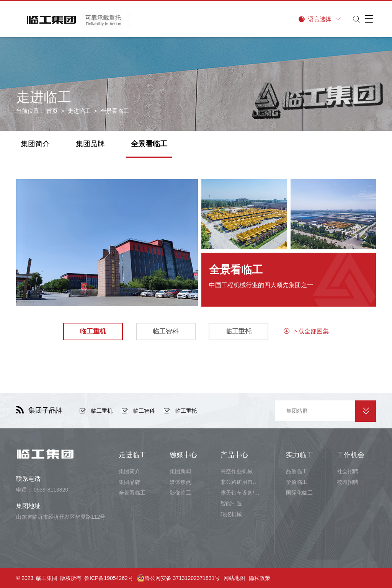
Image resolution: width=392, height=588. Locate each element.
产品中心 (234, 455)
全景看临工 (149, 144)
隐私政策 (260, 578)
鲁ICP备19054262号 (109, 578)
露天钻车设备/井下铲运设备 (242, 493)
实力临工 (300, 455)
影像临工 (180, 493)
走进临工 (79, 111)
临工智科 (144, 411)
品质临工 (297, 471)
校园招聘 (348, 482)
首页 (52, 111)
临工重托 (186, 411)
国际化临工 (299, 493)
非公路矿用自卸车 (242, 482)
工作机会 (351, 455)
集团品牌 (90, 144)
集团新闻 (180, 471)
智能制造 (231, 503)
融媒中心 (183, 455)
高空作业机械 (237, 471)
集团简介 (35, 144)
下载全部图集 (306, 331)
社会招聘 (348, 471)
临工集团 (47, 578)
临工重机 (102, 411)
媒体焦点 (180, 482)
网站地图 (234, 578)
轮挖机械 (231, 514)
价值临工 (297, 482)
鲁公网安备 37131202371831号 (179, 578)
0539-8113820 (51, 490)
